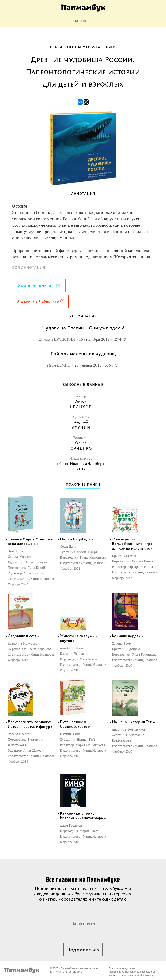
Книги (110, 47)
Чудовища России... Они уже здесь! (83, 328)
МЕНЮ (82, 21)
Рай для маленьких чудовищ (83, 354)
